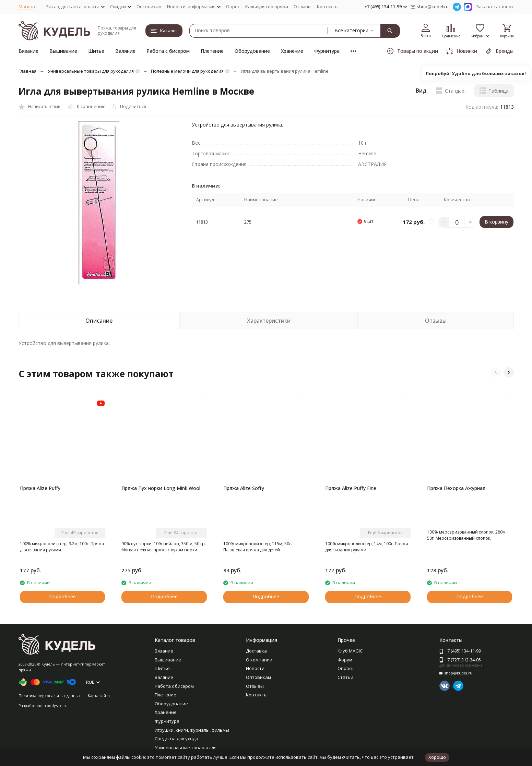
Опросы (346, 668)
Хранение (292, 51)
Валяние (125, 51)
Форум (345, 660)
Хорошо (437, 757)
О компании (259, 660)
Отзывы (303, 7)
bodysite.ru (57, 705)
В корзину (496, 222)
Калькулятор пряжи (267, 7)
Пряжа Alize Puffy (40, 488)
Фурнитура (327, 51)
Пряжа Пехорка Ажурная (456, 488)
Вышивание (63, 51)
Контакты (328, 7)
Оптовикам (149, 7)
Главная (27, 71)
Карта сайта (99, 696)
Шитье (96, 51)
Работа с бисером (168, 51)
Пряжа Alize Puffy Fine (351, 488)
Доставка (256, 651)
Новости (255, 668)
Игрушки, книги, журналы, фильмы (192, 730)
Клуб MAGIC (350, 651)
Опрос (233, 7)
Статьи (345, 677)
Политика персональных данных (50, 696)
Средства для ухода (176, 739)
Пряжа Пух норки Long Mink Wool (161, 488)
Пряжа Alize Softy (244, 488)
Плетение (212, 51)
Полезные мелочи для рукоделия (187, 71)
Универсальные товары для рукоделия (91, 71)
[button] (496, 372)
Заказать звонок (495, 7)
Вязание (28, 51)
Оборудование (252, 51)
